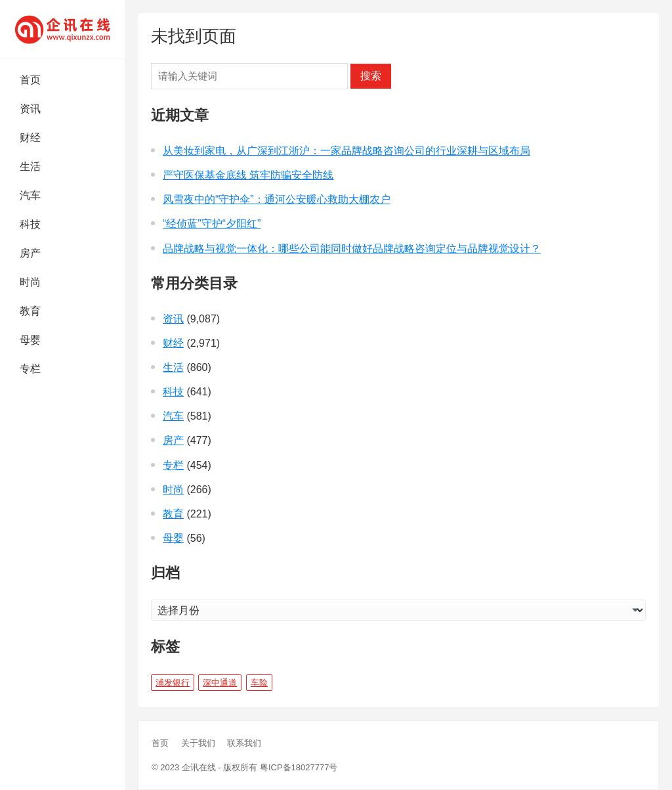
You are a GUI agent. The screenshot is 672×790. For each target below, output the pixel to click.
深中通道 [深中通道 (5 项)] (220, 683)
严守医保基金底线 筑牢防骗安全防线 (248, 175)
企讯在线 (199, 767)
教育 (30, 311)
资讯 (30, 109)
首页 (30, 80)
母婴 (30, 340)
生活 (30, 166)
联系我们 (244, 743)
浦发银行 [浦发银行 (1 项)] (173, 683)
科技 (30, 224)
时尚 (30, 282)
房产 (30, 253)
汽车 (30, 195)
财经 (30, 138)
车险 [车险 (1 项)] (259, 683)
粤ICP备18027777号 (299, 767)
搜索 (371, 76)
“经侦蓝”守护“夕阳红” (212, 224)
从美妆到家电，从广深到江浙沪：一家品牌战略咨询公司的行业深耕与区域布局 (346, 151)
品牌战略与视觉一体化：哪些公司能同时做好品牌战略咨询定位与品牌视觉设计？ (352, 249)
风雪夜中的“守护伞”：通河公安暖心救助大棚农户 (277, 199)
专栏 (30, 369)
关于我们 (198, 743)
